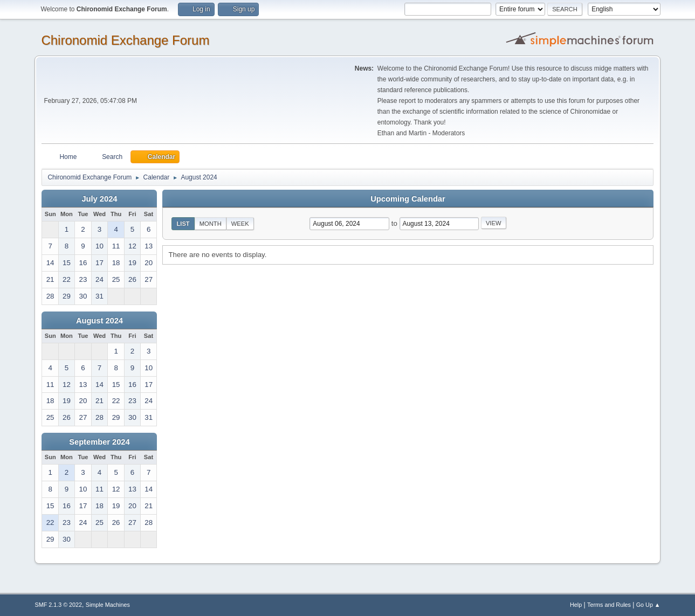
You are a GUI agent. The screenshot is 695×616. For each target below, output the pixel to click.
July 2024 (99, 199)
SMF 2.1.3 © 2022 (58, 605)
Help (576, 605)
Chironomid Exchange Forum (125, 40)
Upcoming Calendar (408, 199)
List (183, 224)
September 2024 (99, 442)
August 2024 (99, 321)
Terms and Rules (609, 605)
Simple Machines (108, 605)
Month (211, 224)
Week (240, 224)
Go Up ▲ (648, 605)
